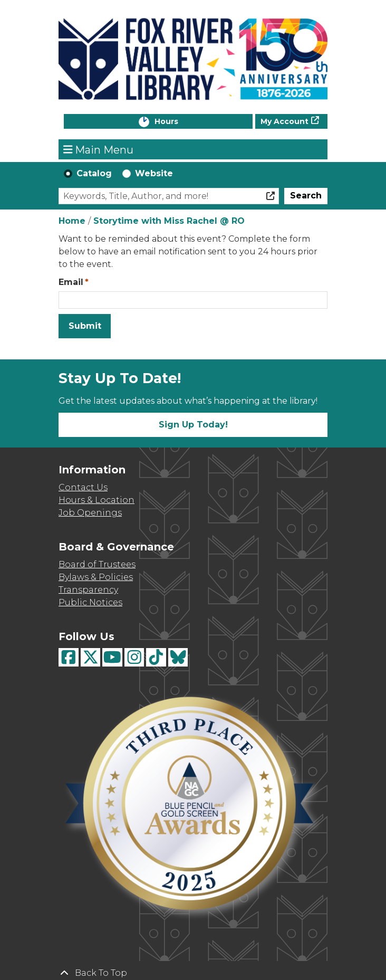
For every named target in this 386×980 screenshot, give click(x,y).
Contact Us (83, 487)
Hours (177, 122)
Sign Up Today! (193, 425)
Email (71, 282)
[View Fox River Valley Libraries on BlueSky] (178, 657)
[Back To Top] (193, 973)
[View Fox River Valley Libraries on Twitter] (91, 657)
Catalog (94, 173)
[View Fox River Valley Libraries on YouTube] (112, 657)
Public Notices (90, 602)
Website (154, 173)
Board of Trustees (97, 564)
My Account (284, 121)
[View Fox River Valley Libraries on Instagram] (134, 657)
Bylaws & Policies (96, 577)
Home (72, 221)
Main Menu (99, 149)
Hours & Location (96, 500)
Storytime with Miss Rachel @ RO (169, 221)
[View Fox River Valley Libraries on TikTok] (156, 657)
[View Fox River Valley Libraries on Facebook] (69, 657)
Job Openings (90, 513)
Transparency (88, 590)
